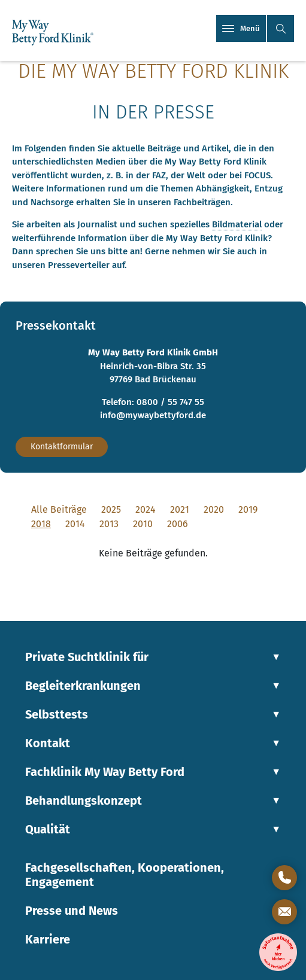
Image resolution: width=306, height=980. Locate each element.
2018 (41, 524)
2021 (180, 509)
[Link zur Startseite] (53, 33)
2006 (178, 524)
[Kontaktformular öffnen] (284, 912)
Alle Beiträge (59, 509)
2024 (146, 509)
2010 (143, 524)
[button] (281, 28)
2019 (248, 509)
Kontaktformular (62, 447)
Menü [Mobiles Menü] (241, 28)
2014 (75, 524)
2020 (214, 509)
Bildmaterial (237, 224)
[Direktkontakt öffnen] (284, 878)
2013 (109, 524)
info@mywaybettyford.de (153, 415)
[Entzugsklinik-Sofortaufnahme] (278, 952)
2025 (111, 509)
